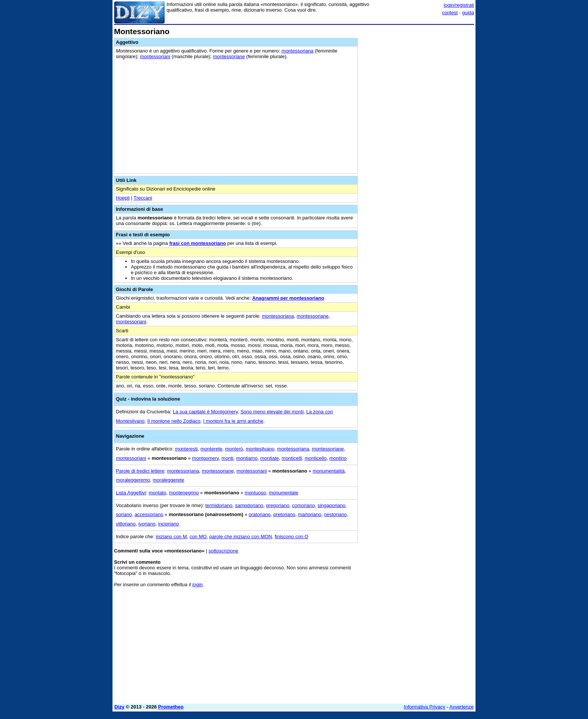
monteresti (187, 449)
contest (450, 13)
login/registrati (459, 5)
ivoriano (147, 524)
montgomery (205, 458)
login (197, 585)
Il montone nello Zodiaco (174, 421)
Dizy (119, 707)
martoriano (310, 514)
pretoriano (284, 514)
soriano (124, 514)
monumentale (284, 493)
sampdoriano (249, 505)
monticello (316, 458)
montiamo (247, 458)
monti (228, 458)
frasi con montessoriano (197, 243)
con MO (198, 537)
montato (157, 493)
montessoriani (155, 56)
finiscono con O (291, 537)
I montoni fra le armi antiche (233, 421)
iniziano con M (171, 537)
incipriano (169, 524)
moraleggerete (168, 480)
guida (468, 13)
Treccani (143, 198)
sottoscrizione (223, 551)
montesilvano (260, 449)
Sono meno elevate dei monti (272, 412)
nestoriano (335, 514)
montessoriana (298, 51)
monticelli (292, 458)
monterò (234, 449)
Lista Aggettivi (131, 493)
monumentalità (329, 471)
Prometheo (171, 707)
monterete (211, 449)
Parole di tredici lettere (140, 471)
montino (338, 458)
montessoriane (229, 56)
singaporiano (331, 505)
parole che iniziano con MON (241, 537)
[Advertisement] (418, 140)
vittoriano (126, 524)
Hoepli (123, 198)
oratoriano (260, 514)
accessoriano (149, 514)
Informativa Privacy (425, 707)
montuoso (255, 493)
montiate (270, 458)
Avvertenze (461, 707)
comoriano (304, 505)
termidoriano (219, 505)
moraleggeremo (133, 480)
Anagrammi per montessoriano (288, 298)
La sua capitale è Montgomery (205, 412)
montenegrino (184, 493)
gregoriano (277, 505)
